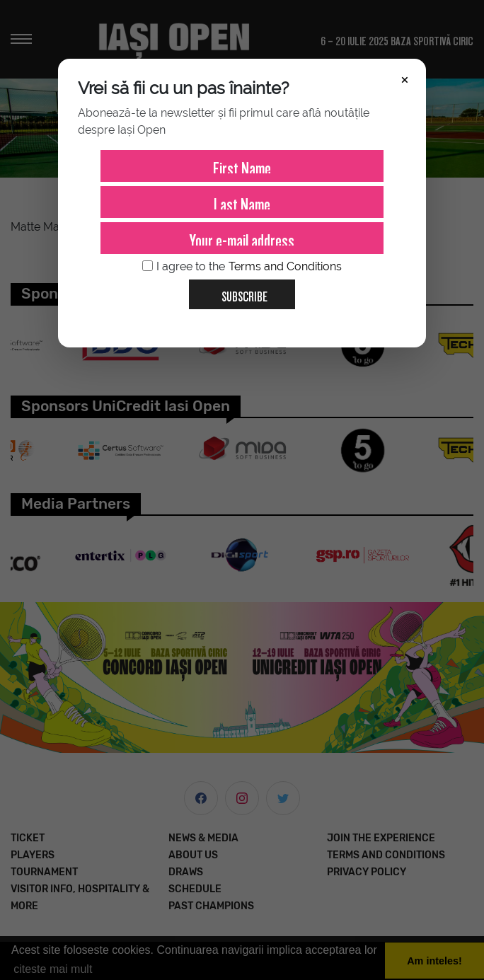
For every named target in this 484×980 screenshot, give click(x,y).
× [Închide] (405, 79)
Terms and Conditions (285, 266)
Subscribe (239, 292)
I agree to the (242, 267)
